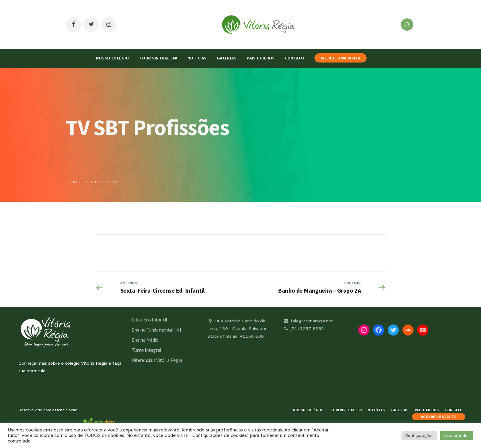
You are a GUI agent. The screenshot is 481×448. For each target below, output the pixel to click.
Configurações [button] (419, 436)
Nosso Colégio (113, 58)
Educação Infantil (150, 320)
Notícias (197, 58)
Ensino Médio (145, 340)
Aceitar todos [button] (457, 436)
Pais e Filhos (261, 58)
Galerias (227, 58)
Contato (294, 58)
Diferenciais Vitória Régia (157, 360)
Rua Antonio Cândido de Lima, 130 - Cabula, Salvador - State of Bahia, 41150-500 (239, 328)
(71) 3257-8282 (303, 328)
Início (71, 182)
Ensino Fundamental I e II (157, 330)
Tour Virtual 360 (158, 58)
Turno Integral (147, 350)
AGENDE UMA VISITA (341, 58)
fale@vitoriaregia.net (308, 321)
